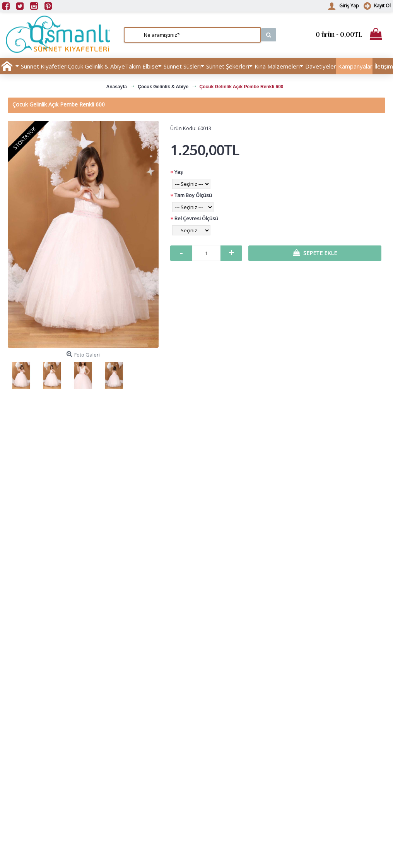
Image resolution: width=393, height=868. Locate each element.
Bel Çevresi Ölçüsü (196, 218)
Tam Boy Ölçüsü (193, 195)
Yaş (179, 172)
